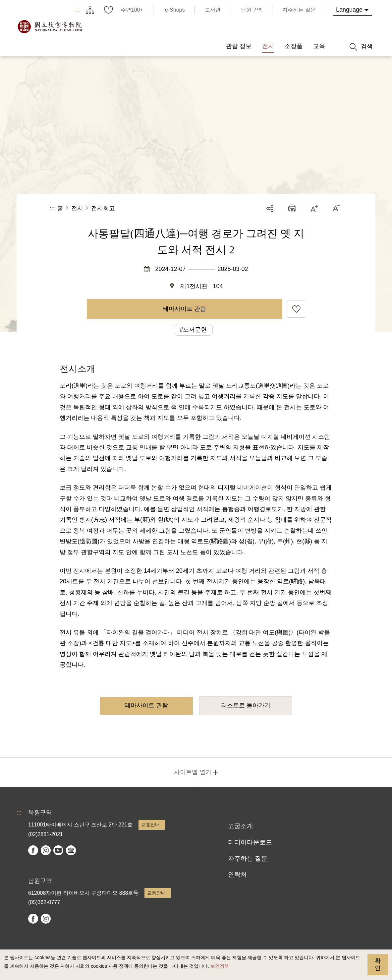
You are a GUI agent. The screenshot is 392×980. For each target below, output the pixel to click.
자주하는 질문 (248, 858)
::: (78, 10)
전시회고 (103, 208)
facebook (33, 850)
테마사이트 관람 (184, 309)
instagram (46, 850)
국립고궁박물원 (50, 27)
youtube (58, 850)
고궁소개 (241, 826)
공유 (270, 208)
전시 (77, 208)
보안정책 (220, 966)
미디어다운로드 (250, 842)
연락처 (237, 874)
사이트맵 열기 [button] (193, 772)
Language (349, 10)
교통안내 (150, 824)
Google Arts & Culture (71, 850)
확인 (378, 964)
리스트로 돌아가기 (246, 705)
